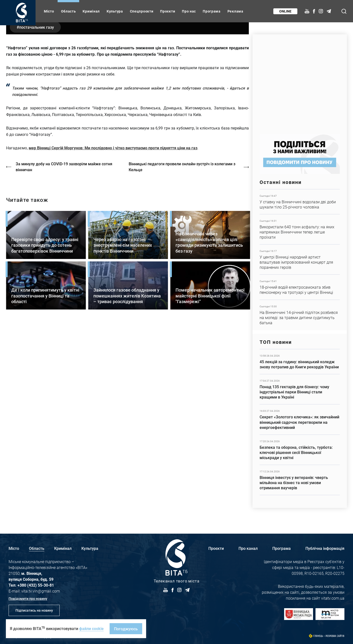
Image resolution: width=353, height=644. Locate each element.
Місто (49, 11)
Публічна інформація (325, 548)
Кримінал (91, 11)
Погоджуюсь (126, 629)
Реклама (235, 11)
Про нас (189, 11)
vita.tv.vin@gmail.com (41, 591)
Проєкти (168, 11)
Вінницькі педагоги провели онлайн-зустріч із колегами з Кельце (183, 288)
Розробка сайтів (335, 636)
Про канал (248, 548)
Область (69, 11)
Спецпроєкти (142, 11)
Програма (212, 11)
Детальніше (300, 202)
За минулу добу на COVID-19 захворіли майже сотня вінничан (64, 288)
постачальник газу (37, 148)
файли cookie (91, 628)
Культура (115, 11)
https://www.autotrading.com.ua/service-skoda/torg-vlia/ (300, 82)
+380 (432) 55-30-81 (36, 585)
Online (285, 11)
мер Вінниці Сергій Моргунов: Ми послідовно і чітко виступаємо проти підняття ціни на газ (113, 269)
